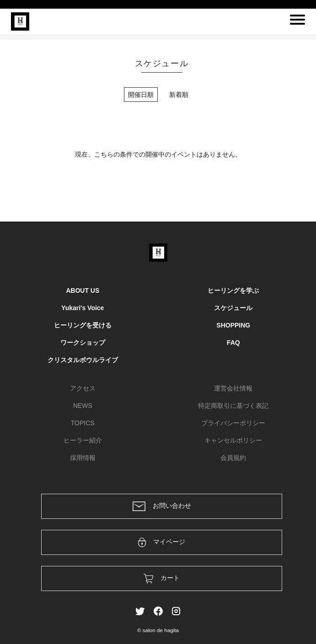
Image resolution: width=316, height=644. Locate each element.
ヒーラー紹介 (83, 440)
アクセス (83, 388)
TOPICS (83, 423)
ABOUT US (83, 290)
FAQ (233, 343)
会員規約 (233, 458)
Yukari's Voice (83, 308)
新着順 (179, 95)
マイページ (162, 542)
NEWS (83, 406)
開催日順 (141, 95)
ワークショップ (83, 343)
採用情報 (83, 458)
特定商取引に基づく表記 (233, 406)
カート (162, 578)
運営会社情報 (233, 388)
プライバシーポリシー (233, 423)
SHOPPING (233, 325)
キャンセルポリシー (233, 440)
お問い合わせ (162, 506)
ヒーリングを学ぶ (233, 290)
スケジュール (233, 308)
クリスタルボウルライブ (83, 360)
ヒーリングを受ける (83, 325)
